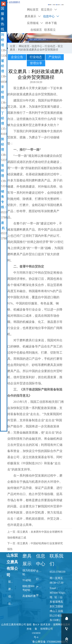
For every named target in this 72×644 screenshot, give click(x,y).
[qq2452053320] (67, 619)
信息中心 (37, 46)
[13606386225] (67, 629)
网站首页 (24, 46)
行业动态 (50, 46)
